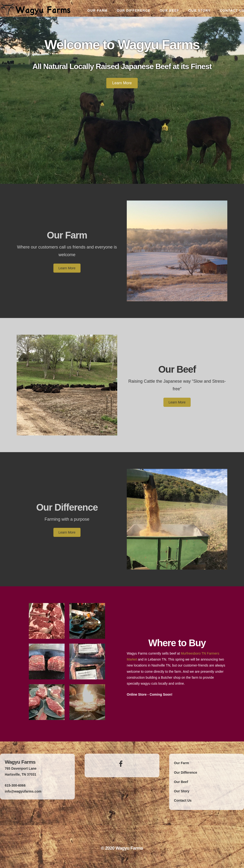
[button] (122, 83)
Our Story (182, 791)
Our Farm (67, 235)
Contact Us (183, 800)
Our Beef (177, 369)
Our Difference (67, 507)
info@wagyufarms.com (23, 791)
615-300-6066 (15, 785)
